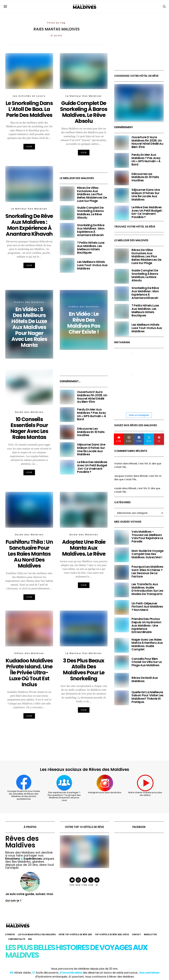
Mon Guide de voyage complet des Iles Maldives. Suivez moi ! (147, 554)
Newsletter (150, 934)
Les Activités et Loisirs (29, 96)
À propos (10, 934)
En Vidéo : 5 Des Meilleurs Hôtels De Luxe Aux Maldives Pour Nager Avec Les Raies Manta (29, 327)
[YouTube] (119, 439)
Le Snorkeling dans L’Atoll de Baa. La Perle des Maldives (29, 109)
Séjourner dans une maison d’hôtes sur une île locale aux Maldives (91, 449)
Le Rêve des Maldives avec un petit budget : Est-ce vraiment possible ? (92, 467)
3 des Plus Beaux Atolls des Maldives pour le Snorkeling (84, 669)
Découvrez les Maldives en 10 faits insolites (91, 432)
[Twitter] (149, 439)
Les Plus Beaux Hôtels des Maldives (37, 934)
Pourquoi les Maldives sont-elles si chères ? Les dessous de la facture (147, 572)
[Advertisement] (139, 48)
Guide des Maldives (29, 412)
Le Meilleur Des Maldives (84, 96)
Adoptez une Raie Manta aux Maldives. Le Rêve (84, 548)
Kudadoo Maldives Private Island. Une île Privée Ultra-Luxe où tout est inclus (29, 672)
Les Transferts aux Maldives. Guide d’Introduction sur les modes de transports (147, 589)
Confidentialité (17, 939)
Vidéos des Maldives (29, 302)
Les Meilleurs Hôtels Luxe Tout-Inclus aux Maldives (92, 265)
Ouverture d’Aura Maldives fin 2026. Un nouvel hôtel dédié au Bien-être (92, 397)
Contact (136, 934)
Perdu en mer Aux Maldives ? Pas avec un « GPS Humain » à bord (92, 414)
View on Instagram (139, 415)
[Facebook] (139, 439)
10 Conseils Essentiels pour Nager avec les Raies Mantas (29, 428)
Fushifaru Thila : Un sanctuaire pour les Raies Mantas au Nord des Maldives (29, 554)
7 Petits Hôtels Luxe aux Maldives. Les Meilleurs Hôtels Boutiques (91, 248)
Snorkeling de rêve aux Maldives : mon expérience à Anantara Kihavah (29, 225)
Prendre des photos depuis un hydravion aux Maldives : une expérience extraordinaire (146, 625)
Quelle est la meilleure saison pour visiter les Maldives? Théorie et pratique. (147, 697)
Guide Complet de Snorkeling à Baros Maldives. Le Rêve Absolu (84, 112)
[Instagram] (129, 439)
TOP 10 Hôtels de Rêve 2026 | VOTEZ (112, 934)
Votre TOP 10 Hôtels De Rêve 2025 (75, 934)
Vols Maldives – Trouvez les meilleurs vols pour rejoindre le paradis (147, 537)
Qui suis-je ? (13, 901)
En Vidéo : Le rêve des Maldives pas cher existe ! (84, 323)
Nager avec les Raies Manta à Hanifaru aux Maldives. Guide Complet (147, 644)
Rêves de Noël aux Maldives (145, 679)
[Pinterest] (159, 439)
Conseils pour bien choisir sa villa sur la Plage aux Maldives (147, 662)
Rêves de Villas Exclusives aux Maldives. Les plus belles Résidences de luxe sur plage (92, 194)
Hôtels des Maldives (29, 653)
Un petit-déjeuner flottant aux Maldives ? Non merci (147, 607)
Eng (30, 939)
